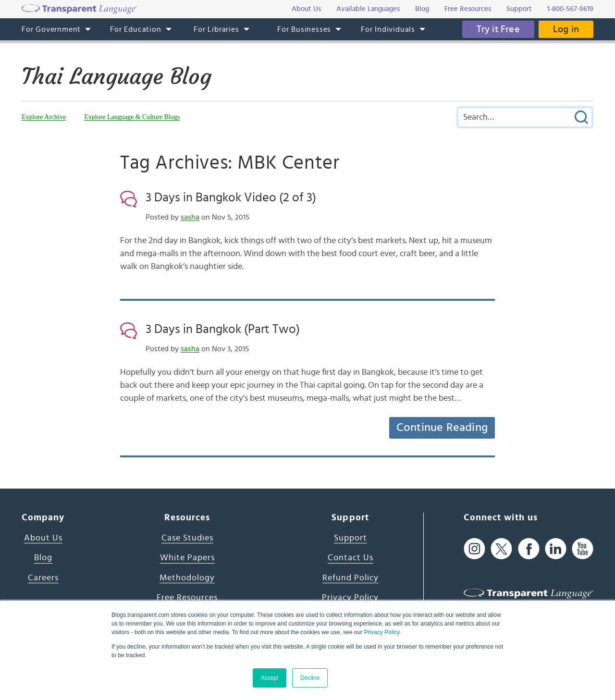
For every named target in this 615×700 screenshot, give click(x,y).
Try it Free (498, 29)
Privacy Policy (381, 632)
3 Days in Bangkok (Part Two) (223, 329)
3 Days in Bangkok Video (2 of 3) (231, 197)
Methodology (187, 578)
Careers (43, 578)
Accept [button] (270, 678)
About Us (43, 538)
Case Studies (187, 538)
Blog (43, 558)
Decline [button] (310, 678)
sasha (190, 217)
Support (351, 538)
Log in (566, 29)
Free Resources (187, 598)
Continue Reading (442, 428)
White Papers (187, 558)
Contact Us (351, 558)
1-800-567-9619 (570, 9)
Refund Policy (351, 578)
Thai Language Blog (117, 76)
